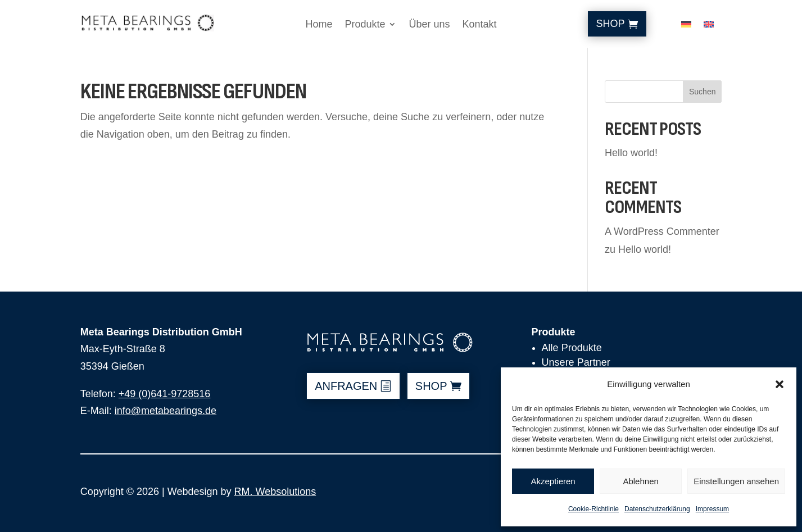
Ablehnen (640, 481)
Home (319, 25)
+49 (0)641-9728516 (165, 394)
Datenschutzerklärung (657, 509)
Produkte (365, 25)
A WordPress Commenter (662, 231)
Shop (611, 24)
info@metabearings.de (166, 411)
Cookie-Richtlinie (593, 509)
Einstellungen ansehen (736, 481)
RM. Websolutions (275, 492)
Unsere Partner (576, 362)
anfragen (346, 386)
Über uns (429, 25)
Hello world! (631, 153)
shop (431, 386)
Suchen (702, 92)
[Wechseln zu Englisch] (709, 26)
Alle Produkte (572, 348)
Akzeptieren (553, 481)
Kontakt (480, 25)
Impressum (712, 509)
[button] (780, 384)
